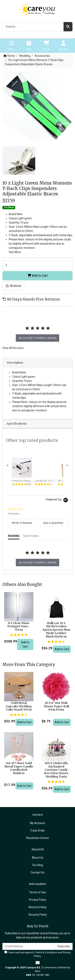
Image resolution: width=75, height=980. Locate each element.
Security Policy (38, 915)
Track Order (38, 831)
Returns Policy (38, 907)
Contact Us (37, 872)
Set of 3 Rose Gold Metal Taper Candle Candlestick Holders (19, 768)
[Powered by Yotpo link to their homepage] (57, 501)
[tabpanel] (37, 332)
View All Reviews (13, 348)
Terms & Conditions (46, 953)
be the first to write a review (37, 338)
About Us (38, 858)
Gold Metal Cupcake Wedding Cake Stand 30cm (19, 706)
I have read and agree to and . (38, 954)
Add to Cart (38, 276)
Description (15, 363)
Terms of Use (37, 892)
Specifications (17, 424)
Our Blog (38, 865)
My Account (37, 823)
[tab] (22, 523)
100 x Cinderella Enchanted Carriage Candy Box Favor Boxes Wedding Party (56, 770)
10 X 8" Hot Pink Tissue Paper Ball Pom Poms (56, 706)
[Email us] (38, 963)
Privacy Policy (38, 900)
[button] (13, 286)
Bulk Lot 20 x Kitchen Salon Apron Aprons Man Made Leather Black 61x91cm (56, 630)
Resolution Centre (37, 838)
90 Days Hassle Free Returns (31, 299)
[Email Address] (29, 946)
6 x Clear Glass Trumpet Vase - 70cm (19, 626)
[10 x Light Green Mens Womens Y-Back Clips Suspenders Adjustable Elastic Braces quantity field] (37, 265)
